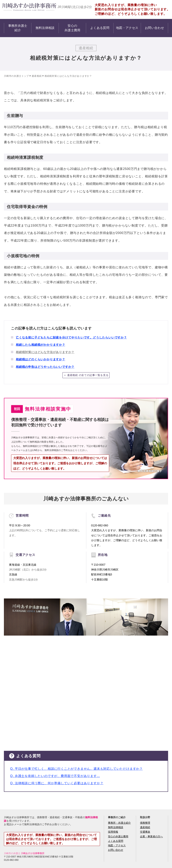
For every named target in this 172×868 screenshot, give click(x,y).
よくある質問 (116, 841)
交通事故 (145, 832)
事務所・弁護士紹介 (119, 823)
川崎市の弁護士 (13, 76)
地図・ (127, 28)
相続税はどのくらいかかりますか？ (41, 359)
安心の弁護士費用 (118, 836)
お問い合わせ (116, 850)
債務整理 (145, 823)
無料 (45, 28)
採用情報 (113, 832)
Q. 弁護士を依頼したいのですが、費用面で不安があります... (55, 776)
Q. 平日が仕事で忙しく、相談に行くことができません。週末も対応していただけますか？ (76, 769)
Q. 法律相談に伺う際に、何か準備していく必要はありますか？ (57, 783)
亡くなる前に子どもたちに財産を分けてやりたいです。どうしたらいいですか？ (71, 337)
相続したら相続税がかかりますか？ (41, 345)
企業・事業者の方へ (151, 836)
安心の (72, 28)
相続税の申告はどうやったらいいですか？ (45, 367)
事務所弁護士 (18, 28)
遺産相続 (37, 76)
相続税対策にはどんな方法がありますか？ (45, 352)
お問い (154, 28)
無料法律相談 (116, 827)
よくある (100, 28)
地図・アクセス (117, 845)
